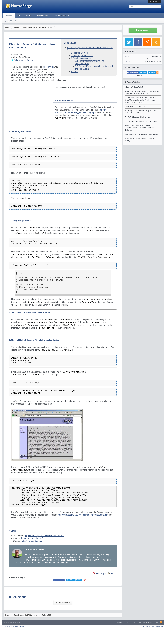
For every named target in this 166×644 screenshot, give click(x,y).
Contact (127, 622)
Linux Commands (42, 16)
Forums (28, 16)
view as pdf (101, 573)
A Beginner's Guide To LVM (134, 87)
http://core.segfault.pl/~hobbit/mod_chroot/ (45, 536)
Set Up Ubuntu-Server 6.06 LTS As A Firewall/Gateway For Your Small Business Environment (139, 128)
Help (134, 622)
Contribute (119, 622)
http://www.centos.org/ (32, 541)
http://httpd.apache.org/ (32, 538)
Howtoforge (14, 626)
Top (157, 622)
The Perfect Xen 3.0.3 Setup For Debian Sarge (141, 121)
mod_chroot (48, 67)
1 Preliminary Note (80, 53)
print (113, 573)
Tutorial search (12, 21)
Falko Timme (156, 57)
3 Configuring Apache (81, 58)
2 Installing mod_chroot (82, 56)
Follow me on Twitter (23, 60)
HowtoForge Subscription (62, 16)
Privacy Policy (159, 626)
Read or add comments (153, 61)
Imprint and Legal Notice (146, 622)
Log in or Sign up (154, 2)
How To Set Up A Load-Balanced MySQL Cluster (141, 134)
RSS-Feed (161, 622)
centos (152, 59)
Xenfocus (18, 622)
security (158, 59)
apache (146, 59)
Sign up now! (143, 30)
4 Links (75, 72)
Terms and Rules (148, 626)
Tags (19, 16)
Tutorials (9, 16)
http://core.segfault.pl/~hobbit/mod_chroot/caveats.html (83, 515)
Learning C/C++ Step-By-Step (135, 106)
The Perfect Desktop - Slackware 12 (137, 117)
